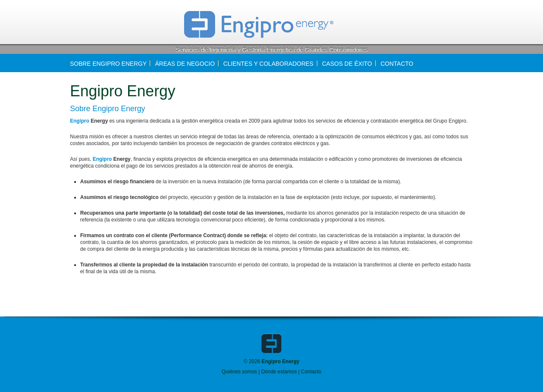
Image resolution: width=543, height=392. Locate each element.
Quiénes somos (239, 372)
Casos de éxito (347, 64)
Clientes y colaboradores (268, 64)
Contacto (311, 372)
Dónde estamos (279, 372)
